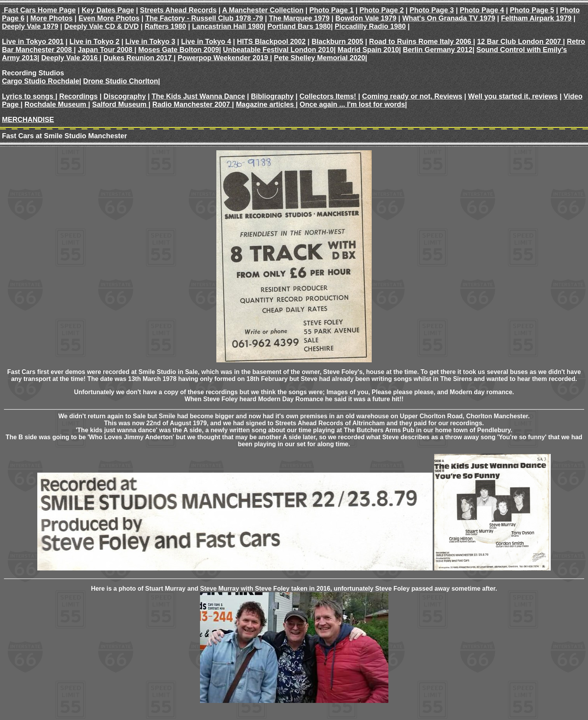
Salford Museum (120, 104)
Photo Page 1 (331, 10)
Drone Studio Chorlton (121, 81)
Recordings (78, 96)
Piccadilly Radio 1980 (370, 26)
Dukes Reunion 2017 (138, 58)
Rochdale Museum (56, 104)
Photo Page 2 (382, 10)
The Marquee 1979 (299, 18)
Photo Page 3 (432, 10)
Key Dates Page (108, 10)
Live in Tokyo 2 (95, 42)
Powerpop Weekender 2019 (224, 58)
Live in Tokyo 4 (206, 42)
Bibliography (272, 96)
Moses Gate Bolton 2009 (179, 50)
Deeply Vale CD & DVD (101, 26)
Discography (125, 96)
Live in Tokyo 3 (150, 42)
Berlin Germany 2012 (438, 50)
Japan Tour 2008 (106, 50)
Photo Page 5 (532, 10)
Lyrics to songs (29, 96)
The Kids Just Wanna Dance (198, 96)
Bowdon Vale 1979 (366, 18)
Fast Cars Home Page (39, 10)
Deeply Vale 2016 (70, 58)
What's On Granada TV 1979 (449, 18)
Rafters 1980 (165, 26)
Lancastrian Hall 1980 (228, 26)
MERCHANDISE (28, 120)
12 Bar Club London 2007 (520, 42)
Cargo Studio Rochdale (41, 81)
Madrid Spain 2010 (368, 50)
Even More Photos (109, 18)
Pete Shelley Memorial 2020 (319, 58)
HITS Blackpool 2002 (271, 42)
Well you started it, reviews (513, 96)
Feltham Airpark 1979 (536, 18)
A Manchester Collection (263, 10)
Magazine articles (266, 104)
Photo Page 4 (482, 10)
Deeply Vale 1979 (30, 26)
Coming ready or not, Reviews (412, 96)
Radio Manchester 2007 (192, 104)
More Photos (51, 18)
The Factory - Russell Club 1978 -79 (204, 18)
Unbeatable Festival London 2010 (278, 50)
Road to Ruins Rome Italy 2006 (421, 42)
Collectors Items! (328, 96)
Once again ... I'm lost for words (352, 104)
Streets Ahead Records (178, 10)
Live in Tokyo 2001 (33, 42)
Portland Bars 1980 (299, 26)
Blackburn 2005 (337, 42)
